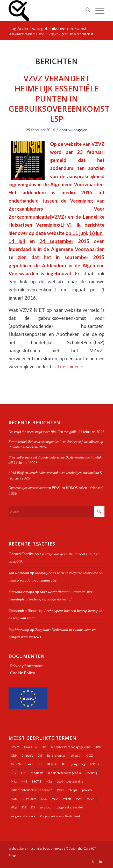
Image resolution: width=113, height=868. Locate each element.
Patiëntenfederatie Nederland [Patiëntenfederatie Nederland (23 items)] (32, 790)
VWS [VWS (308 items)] (79, 799)
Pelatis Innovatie (54, 848)
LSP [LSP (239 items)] (24, 773)
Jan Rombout (19, 573)
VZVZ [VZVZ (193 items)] (91, 799)
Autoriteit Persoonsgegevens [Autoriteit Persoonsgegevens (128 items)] (71, 747)
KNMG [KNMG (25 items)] (94, 764)
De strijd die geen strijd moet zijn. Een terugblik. (43, 432)
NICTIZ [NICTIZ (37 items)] (37, 781)
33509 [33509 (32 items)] (15, 747)
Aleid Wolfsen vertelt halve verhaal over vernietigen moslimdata (54, 473)
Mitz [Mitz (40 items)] (14, 781)
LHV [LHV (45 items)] (14, 773)
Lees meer (70, 367)
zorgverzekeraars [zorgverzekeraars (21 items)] (23, 816)
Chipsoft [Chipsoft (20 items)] (27, 755)
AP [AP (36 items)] (44, 747)
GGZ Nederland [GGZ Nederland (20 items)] (22, 764)
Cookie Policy (23, 673)
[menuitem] (85, 11)
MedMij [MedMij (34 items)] (92, 773)
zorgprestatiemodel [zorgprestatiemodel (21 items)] (69, 807)
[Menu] (97, 11)
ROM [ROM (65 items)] (14, 799)
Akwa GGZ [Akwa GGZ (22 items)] (31, 747)
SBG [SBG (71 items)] (44, 799)
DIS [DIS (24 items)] (40, 755)
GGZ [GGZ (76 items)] (90, 755)
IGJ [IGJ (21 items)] (64, 764)
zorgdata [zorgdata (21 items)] (45, 807)
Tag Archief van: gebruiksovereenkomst (48, 28)
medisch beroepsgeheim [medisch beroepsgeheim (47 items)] (65, 773)
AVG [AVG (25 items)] (98, 747)
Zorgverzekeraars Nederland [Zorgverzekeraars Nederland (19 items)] (60, 816)
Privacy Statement (26, 666)
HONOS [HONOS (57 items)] (52, 764)
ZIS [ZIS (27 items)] (24, 807)
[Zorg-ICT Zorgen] (47, 11)
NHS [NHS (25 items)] (24, 781)
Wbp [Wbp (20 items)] (14, 807)
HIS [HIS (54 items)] (40, 764)
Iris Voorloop (19, 630)
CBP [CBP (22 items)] (14, 755)
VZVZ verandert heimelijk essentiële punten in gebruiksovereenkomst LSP (59, 99)
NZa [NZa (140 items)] (49, 781)
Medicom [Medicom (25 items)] (37, 773)
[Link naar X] (93, 862)
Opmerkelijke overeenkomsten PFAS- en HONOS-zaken (48, 488)
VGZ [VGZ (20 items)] (55, 799)
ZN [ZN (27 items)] (33, 807)
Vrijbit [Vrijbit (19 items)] (67, 799)
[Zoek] (85, 11)
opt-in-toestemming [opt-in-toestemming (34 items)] (70, 781)
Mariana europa (21, 592)
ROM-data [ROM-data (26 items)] (29, 799)
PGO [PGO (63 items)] (60, 790)
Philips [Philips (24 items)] (73, 790)
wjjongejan (78, 130)
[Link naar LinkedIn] (101, 862)
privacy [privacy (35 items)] (87, 790)
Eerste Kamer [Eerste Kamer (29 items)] (56, 755)
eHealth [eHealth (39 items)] (76, 755)
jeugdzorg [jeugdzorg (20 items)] (78, 764)
